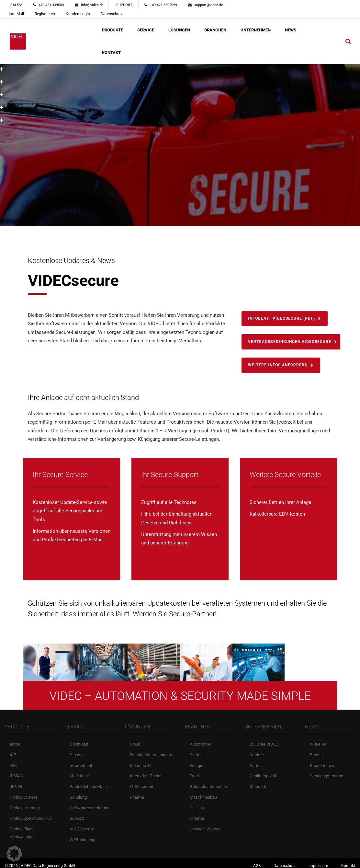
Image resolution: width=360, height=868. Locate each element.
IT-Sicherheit (141, 782)
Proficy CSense (24, 793)
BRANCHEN (215, 30)
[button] (14, 854)
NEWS (291, 30)
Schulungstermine (326, 772)
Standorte (259, 782)
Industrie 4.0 (141, 761)
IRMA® (16, 772)
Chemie (197, 750)
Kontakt (348, 861)
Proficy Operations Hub (31, 814)
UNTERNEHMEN (256, 30)
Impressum (318, 861)
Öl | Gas (197, 803)
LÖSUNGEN (179, 30)
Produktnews (322, 761)
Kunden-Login (78, 14)
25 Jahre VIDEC (264, 740)
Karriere (257, 750)
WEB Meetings (83, 835)
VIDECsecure (82, 824)
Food (194, 772)
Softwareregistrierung (90, 803)
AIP (13, 750)
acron (15, 740)
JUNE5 (16, 782)
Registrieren (45, 14)
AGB (257, 861)
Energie (197, 761)
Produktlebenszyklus (89, 782)
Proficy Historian (25, 803)
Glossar (77, 750)
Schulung (78, 793)
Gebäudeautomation (208, 782)
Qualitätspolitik (263, 772)
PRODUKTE (112, 30)
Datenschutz (112, 14)
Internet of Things (146, 772)
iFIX (13, 761)
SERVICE (146, 30)
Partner (256, 761)
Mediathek (79, 772)
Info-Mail (16, 14)
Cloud (135, 740)
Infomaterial (81, 761)
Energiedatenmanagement (154, 750)
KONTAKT (111, 53)
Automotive (200, 740)
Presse (316, 750)
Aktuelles (318, 740)
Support (77, 814)
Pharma (137, 793)
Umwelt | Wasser (205, 824)
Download (79, 740)
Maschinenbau (203, 793)
